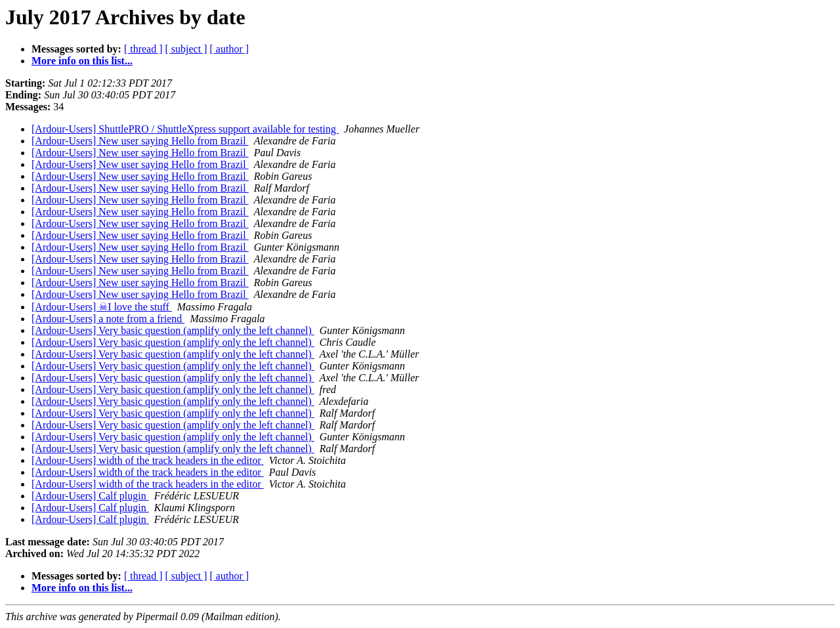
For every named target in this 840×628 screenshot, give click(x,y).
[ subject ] (186, 49)
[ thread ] (143, 49)
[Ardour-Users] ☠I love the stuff (102, 307)
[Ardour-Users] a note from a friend (108, 319)
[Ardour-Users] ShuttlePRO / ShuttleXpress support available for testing (185, 129)
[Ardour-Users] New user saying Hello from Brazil (140, 141)
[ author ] (230, 49)
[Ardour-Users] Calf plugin (90, 496)
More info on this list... (82, 61)
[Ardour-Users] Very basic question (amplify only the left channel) (173, 330)
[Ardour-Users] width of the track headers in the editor (148, 460)
